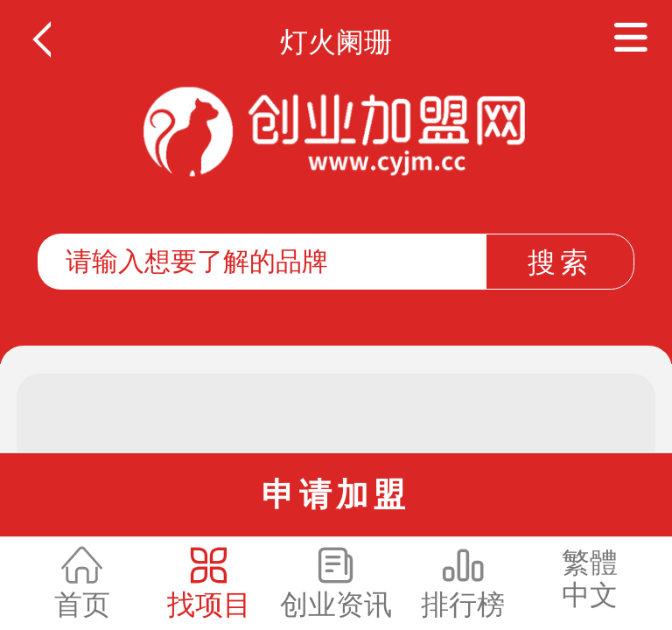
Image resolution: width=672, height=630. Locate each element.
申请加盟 (336, 494)
